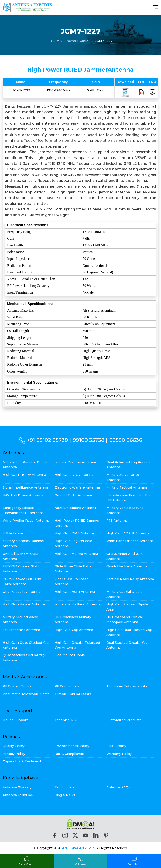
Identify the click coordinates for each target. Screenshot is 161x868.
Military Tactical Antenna (127, 487)
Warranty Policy (119, 754)
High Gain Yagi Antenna (74, 630)
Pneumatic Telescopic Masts (26, 694)
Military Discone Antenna (75, 462)
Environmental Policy (72, 746)
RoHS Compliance (69, 754)
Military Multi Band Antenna (77, 604)
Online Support (15, 720)
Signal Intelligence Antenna (25, 487)
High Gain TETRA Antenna (24, 475)
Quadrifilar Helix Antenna (127, 566)
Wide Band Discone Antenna (130, 541)
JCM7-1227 (104, 41)
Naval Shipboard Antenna (75, 508)
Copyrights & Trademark (22, 761)
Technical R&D (67, 720)
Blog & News (65, 795)
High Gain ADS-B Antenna (128, 533)
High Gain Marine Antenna (76, 554)
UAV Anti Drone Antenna (23, 495)
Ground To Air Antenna (73, 495)
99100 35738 (89, 440)
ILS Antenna (13, 533)
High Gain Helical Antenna (24, 604)
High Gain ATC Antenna (74, 475)
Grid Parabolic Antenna (21, 592)
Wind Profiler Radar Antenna (26, 521)
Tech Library (65, 787)
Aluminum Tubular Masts (127, 686)
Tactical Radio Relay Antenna (130, 579)
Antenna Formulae (18, 795)
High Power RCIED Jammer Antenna (74, 41)
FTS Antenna (117, 521)
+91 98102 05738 (48, 440)
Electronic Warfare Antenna (77, 487)
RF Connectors (67, 686)
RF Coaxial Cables (17, 686)
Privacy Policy (14, 754)
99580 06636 (126, 440)
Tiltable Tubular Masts (73, 694)
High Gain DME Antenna (75, 533)
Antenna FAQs (118, 787)
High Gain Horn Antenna (75, 592)
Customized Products (124, 720)
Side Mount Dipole (70, 655)
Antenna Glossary (17, 787)
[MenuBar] (156, 7)
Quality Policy (14, 746)
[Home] (50, 41)
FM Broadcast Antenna (21, 630)
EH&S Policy (116, 746)
